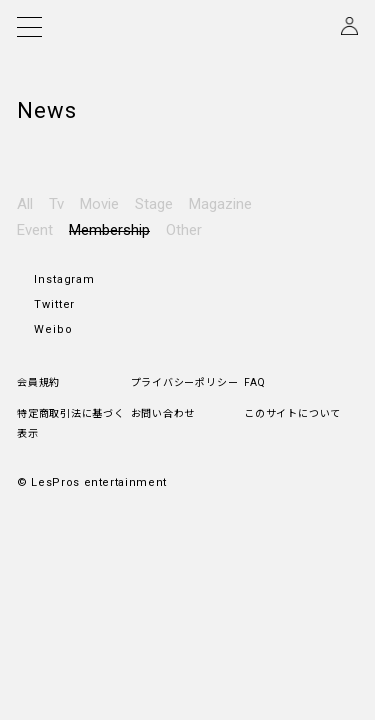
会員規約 (38, 291)
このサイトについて (292, 322)
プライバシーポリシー (185, 291)
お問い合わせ (163, 322)
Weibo (53, 238)
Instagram (64, 188)
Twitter (54, 213)
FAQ (254, 291)
